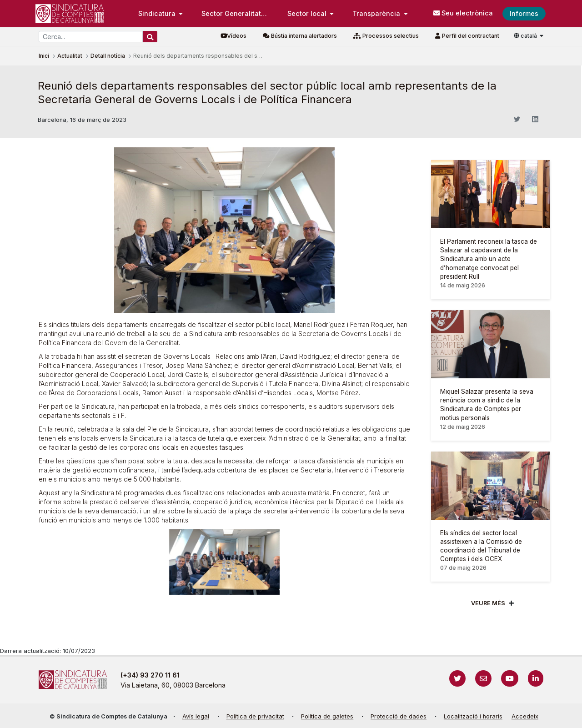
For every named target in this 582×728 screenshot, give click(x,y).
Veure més (488, 603)
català (526, 36)
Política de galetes (327, 716)
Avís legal (196, 716)
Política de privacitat (255, 716)
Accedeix (525, 716)
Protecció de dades (399, 716)
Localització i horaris (473, 716)
